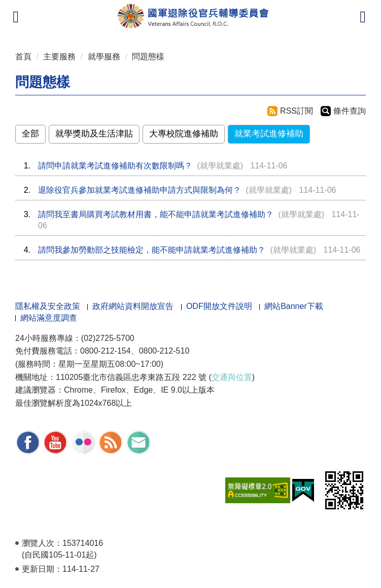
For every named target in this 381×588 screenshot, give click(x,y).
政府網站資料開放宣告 (133, 306)
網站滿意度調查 (49, 318)
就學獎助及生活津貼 (94, 134)
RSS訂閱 (297, 111)
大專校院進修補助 (184, 134)
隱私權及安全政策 (48, 306)
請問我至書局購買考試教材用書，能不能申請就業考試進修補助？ (156, 214)
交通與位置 (232, 377)
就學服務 (104, 57)
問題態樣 (148, 57)
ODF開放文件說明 (219, 306)
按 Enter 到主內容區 (46, 7)
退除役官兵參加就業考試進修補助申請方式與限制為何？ (140, 190)
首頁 (23, 57)
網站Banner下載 (294, 306)
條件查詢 (350, 111)
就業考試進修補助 (269, 134)
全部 (30, 134)
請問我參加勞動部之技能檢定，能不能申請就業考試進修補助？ (152, 250)
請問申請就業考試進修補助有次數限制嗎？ (115, 166)
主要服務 (59, 57)
